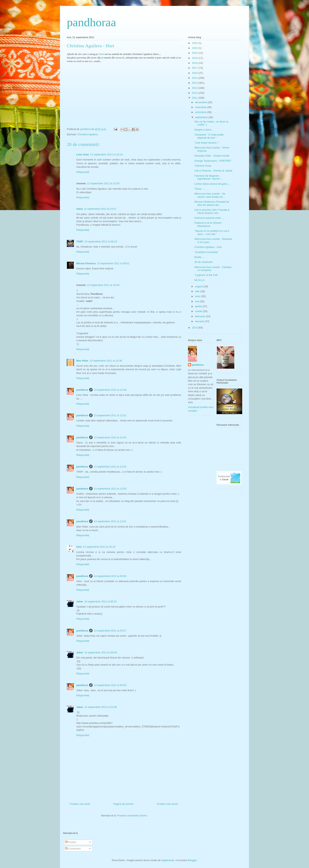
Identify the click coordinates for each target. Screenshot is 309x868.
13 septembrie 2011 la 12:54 (110, 437)
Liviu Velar (83, 154)
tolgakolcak (168, 860)
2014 (195, 83)
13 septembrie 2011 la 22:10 (99, 547)
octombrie (201, 112)
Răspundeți (83, 172)
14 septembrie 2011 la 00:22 (101, 601)
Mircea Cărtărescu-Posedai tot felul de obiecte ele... (212, 203)
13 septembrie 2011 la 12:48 (110, 390)
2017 (195, 68)
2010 (195, 328)
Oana (80, 209)
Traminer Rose (203, 166)
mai (198, 301)
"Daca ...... (200, 189)
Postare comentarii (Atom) (132, 816)
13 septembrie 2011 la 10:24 (103, 285)
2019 (195, 58)
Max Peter (82, 361)
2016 (195, 73)
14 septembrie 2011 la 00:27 (110, 631)
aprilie (199, 306)
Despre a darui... (204, 130)
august (199, 286)
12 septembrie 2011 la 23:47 (100, 209)
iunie (198, 296)
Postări (71, 842)
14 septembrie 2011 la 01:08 (101, 707)
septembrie (202, 117)
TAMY (80, 242)
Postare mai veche (168, 804)
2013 (195, 88)
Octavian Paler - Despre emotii (212, 156)
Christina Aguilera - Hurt (208, 247)
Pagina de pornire (123, 804)
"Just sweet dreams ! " (207, 143)
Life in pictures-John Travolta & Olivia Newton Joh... (212, 211)
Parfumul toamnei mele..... (209, 218)
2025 (195, 43)
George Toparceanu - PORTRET (213, 161)
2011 (195, 98)
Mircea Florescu (86, 263)
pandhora (82, 390)
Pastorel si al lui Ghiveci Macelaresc (208, 224)
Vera (101, 54)
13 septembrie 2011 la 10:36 (106, 361)
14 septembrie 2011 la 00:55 (110, 685)
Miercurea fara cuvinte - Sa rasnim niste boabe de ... (210, 195)
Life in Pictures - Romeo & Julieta (213, 171)
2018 (195, 63)
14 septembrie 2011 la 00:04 (110, 576)
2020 (195, 53)
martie (199, 311)
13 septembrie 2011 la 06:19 (101, 242)
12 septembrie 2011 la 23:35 (103, 183)
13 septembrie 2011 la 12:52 (110, 415)
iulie (198, 291)
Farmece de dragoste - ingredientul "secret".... (209, 177)
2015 (195, 78)
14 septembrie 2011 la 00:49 (101, 652)
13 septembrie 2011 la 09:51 (113, 263)
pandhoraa (91, 22)
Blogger (192, 860)
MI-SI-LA (199, 280)
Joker (80, 601)
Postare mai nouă (80, 804)
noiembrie (201, 107)
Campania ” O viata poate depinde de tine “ (209, 136)
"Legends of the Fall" (206, 275)
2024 (195, 48)
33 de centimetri (203, 262)
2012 (195, 93)
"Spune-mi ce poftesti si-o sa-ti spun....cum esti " (212, 232)
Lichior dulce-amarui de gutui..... (213, 184)
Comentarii (73, 849)
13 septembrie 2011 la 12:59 (110, 489)
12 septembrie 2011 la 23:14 (107, 154)
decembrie (201, 102)
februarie (201, 316)
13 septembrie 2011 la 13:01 (110, 521)
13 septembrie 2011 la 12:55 (110, 467)
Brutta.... (199, 257)
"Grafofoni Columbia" (206, 252)
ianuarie (200, 321)
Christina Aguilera (87, 134)
